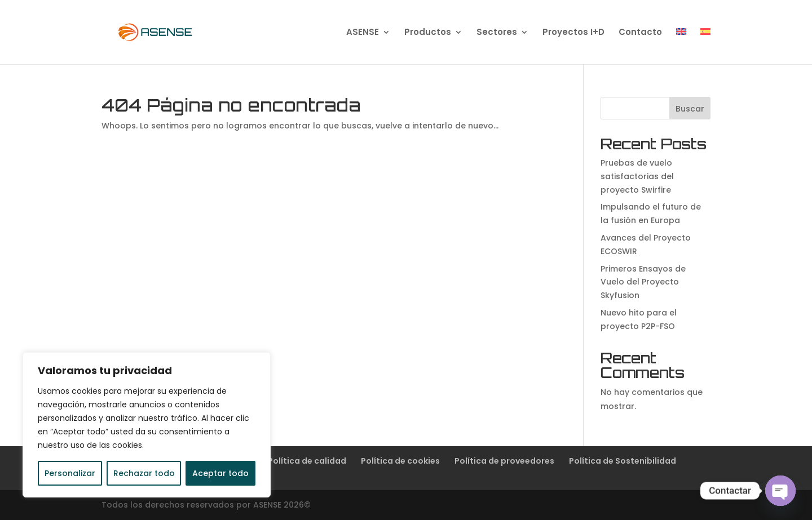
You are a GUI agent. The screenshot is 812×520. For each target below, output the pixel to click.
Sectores (497, 33)
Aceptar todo (220, 473)
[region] (147, 425)
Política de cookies (400, 461)
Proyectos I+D (573, 33)
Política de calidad (307, 461)
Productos (428, 33)
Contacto (640, 33)
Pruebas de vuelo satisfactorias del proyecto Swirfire (637, 176)
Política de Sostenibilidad (623, 461)
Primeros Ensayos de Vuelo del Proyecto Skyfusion (643, 282)
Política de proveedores (504, 461)
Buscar (690, 109)
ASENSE (363, 33)
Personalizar (70, 473)
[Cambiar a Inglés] (681, 46)
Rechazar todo (144, 473)
